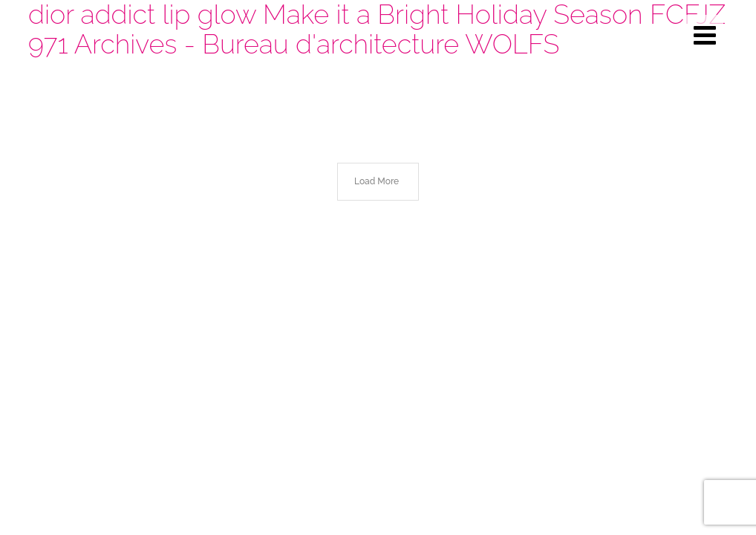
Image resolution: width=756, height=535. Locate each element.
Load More (377, 181)
